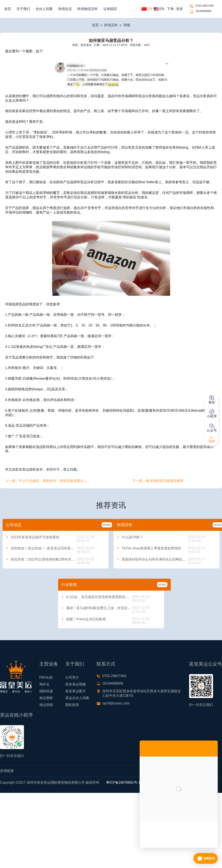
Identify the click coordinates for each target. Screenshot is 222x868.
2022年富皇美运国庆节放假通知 (33, 537)
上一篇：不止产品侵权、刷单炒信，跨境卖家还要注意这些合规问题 (56, 481)
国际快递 (46, 691)
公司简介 (72, 677)
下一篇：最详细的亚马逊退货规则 (158, 481)
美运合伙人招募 (77, 698)
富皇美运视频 (76, 684)
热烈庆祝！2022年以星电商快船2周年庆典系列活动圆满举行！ (56, 559)
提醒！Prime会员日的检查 (84, 619)
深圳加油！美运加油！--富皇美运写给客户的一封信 (47, 548)
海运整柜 (46, 698)
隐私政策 (72, 705)
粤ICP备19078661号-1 (123, 782)
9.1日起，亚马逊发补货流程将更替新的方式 (97, 597)
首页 (8, 9)
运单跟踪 (110, 9)
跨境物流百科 (88, 9)
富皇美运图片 (76, 691)
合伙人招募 (44, 9)
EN (159, 9)
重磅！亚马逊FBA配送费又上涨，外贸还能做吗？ (101, 608)
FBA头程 (46, 677)
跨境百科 (111, 25)
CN (147, 9)
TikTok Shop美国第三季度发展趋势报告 (149, 548)
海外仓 (44, 684)
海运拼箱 (46, 705)
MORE (107, 525)
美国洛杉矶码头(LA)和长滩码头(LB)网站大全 (153, 559)
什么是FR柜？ (130, 537)
